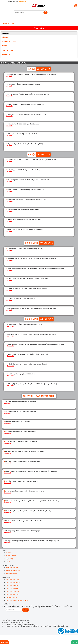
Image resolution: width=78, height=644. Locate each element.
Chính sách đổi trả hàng (13, 583)
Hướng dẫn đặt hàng (12, 568)
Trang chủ (6, 23)
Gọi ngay (4, 642)
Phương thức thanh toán (13, 571)
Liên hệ (8, 562)
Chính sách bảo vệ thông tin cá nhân (17, 601)
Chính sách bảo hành (12, 586)
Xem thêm (39, 28)
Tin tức (13, 23)
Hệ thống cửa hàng (12, 556)
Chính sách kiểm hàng (12, 592)
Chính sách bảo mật (12, 589)
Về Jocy (8, 553)
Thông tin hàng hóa (12, 598)
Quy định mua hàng (12, 574)
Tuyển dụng (9, 559)
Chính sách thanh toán (12, 595)
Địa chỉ (74, 642)
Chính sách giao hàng (12, 580)
